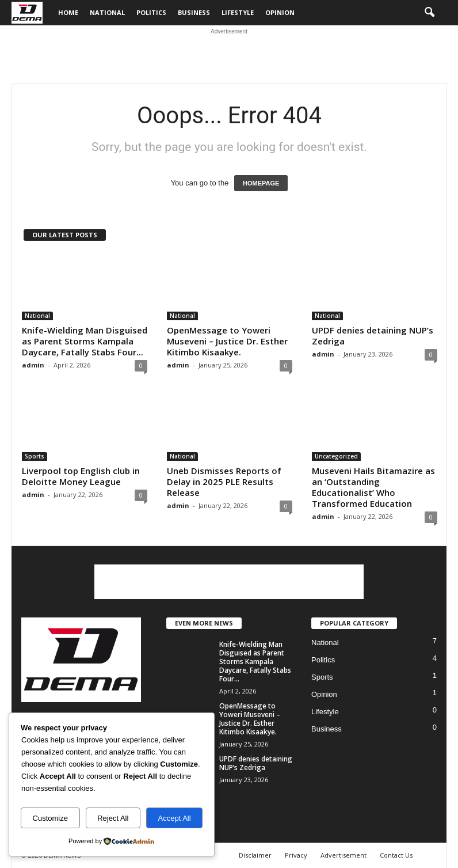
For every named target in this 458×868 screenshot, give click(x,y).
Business (194, 12)
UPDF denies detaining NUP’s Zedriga (373, 336)
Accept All (175, 818)
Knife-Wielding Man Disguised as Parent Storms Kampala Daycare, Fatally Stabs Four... (85, 341)
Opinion (280, 12)
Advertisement (343, 855)
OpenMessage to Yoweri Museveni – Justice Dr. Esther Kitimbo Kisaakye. (227, 341)
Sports (35, 456)
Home (68, 12)
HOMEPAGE (261, 183)
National (107, 12)
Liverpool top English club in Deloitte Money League (81, 476)
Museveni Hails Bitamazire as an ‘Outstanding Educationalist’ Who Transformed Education (373, 487)
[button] (429, 13)
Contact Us (396, 855)
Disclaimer (255, 855)
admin (33, 365)
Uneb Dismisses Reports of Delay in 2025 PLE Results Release (224, 482)
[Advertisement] (229, 55)
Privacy (296, 855)
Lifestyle (238, 12)
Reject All (113, 818)
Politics (151, 12)
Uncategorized (336, 456)
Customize (50, 818)
